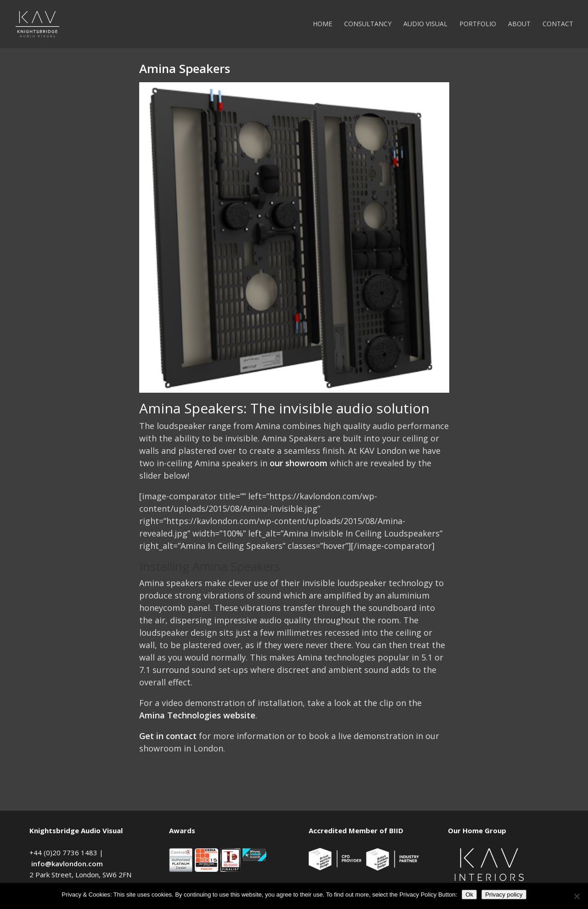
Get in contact (168, 736)
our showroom (299, 463)
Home (322, 24)
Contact (558, 24)
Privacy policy (504, 895)
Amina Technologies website (197, 715)
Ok (469, 895)
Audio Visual (425, 24)
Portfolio (478, 24)
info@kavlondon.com (67, 864)
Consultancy (368, 24)
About (519, 24)
